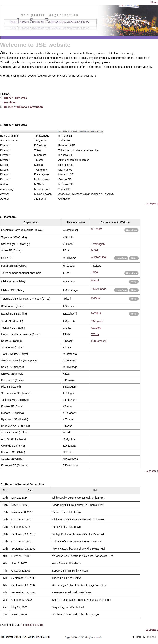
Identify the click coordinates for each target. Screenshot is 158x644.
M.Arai (95, 281)
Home (155, 2)
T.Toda (95, 334)
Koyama (96, 313)
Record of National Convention (23, 107)
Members (10, 103)
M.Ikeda (96, 298)
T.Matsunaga (99, 289)
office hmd (151, 637)
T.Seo (94, 272)
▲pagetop (152, 203)
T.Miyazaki (97, 321)
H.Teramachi (98, 341)
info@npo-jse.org (33, 625)
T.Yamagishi (98, 244)
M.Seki (95, 250)
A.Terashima (98, 257)
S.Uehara (97, 229)
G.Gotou (96, 328)
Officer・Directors (16, 98)
